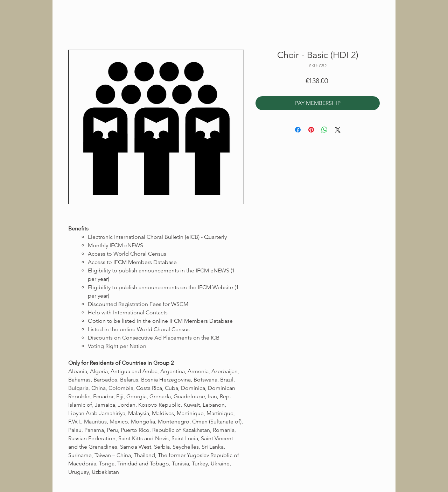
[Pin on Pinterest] (311, 130)
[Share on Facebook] (298, 130)
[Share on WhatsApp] (324, 130)
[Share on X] (338, 130)
